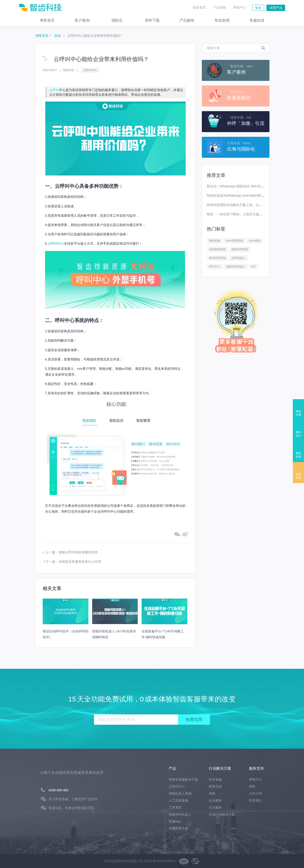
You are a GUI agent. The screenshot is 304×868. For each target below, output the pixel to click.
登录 (258, 8)
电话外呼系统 (217, 258)
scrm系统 (255, 241)
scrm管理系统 (234, 241)
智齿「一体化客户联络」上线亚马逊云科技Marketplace (247, 214)
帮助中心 (240, 7)
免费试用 (194, 720)
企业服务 (215, 800)
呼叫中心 (215, 267)
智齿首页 (199, 7)
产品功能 (220, 7)
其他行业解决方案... (223, 814)
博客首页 (42, 36)
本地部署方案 (178, 828)
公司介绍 (255, 793)
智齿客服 (215, 241)
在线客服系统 (217, 249)
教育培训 (215, 786)
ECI (253, 267)
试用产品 (276, 8)
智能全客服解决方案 (183, 779)
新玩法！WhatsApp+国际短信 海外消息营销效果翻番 (245, 186)
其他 (58, 36)
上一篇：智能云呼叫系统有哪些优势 (72, 552)
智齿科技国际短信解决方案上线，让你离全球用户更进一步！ (251, 205)
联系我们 (255, 800)
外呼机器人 (238, 258)
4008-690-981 (59, 790)
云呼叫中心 (90, 70)
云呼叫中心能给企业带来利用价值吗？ (95, 36)
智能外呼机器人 (236, 267)
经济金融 (215, 779)
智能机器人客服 (180, 793)
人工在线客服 (178, 800)
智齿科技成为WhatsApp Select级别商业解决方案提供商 (247, 196)
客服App (175, 821)
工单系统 (175, 807)
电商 (212, 793)
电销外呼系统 (240, 249)
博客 (252, 786)
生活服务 (215, 807)
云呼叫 (54, 90)
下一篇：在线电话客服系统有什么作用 (73, 562)
